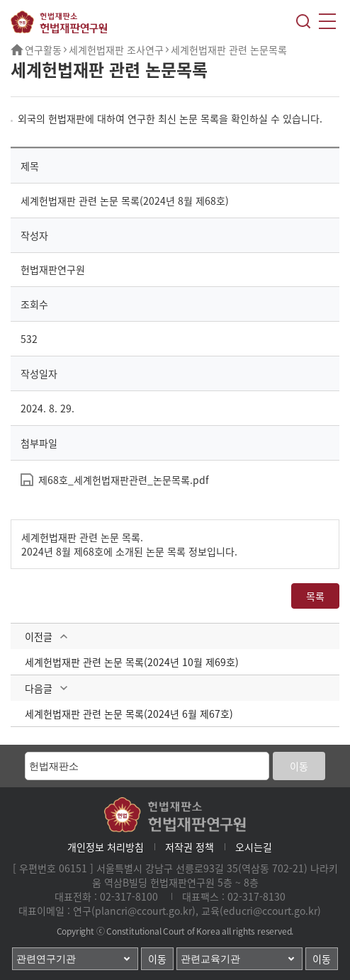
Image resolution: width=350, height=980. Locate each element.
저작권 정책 (190, 847)
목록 (315, 596)
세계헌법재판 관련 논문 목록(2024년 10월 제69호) (132, 662)
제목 (30, 166)
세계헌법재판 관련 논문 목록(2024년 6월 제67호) (129, 714)
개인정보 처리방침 (106, 847)
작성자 (34, 235)
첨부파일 (39, 443)
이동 (299, 766)
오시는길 (254, 847)
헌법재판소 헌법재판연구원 (59, 22)
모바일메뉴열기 (327, 21)
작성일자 (39, 373)
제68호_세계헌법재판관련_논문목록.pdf (124, 480)
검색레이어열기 (303, 21)
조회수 (34, 304)
